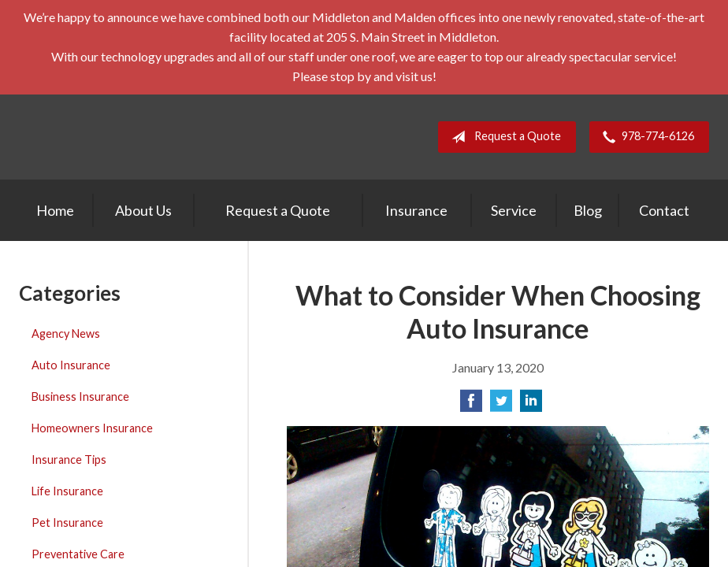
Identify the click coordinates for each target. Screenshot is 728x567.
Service (514, 210)
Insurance (416, 210)
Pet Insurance (67, 523)
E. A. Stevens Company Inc (153, 137)
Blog (588, 210)
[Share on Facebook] (471, 405)
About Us (143, 210)
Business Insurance (80, 397)
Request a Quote (503, 137)
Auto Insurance (71, 365)
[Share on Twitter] (501, 405)
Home (55, 210)
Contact (664, 210)
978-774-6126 (645, 137)
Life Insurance (67, 491)
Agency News (66, 334)
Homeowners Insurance (92, 428)
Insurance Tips (69, 460)
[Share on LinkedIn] (531, 405)
